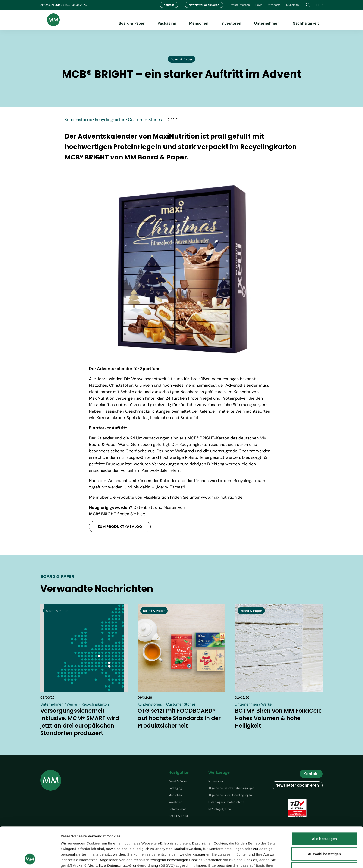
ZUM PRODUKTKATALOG (120, 527)
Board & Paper (132, 23)
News (259, 5)
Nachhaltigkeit (306, 23)
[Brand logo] (50, 20)
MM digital (293, 5)
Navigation (179, 773)
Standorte (274, 5)
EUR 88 (60, 5)
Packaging (167, 23)
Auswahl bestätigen (324, 816)
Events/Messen (240, 5)
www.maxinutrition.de (222, 497)
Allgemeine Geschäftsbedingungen (231, 788)
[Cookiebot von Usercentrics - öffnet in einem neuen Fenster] (30, 859)
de (320, 5)
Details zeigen (268, 859)
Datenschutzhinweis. (154, 845)
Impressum (216, 781)
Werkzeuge (219, 773)
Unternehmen (267, 23)
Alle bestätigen (324, 801)
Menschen (199, 23)
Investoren (231, 23)
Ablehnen (324, 831)
